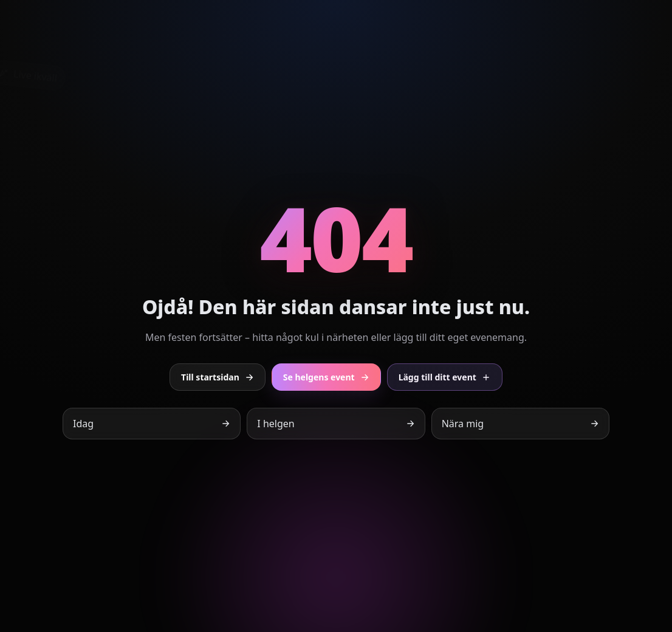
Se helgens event (326, 377)
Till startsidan (218, 377)
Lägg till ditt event (445, 377)
